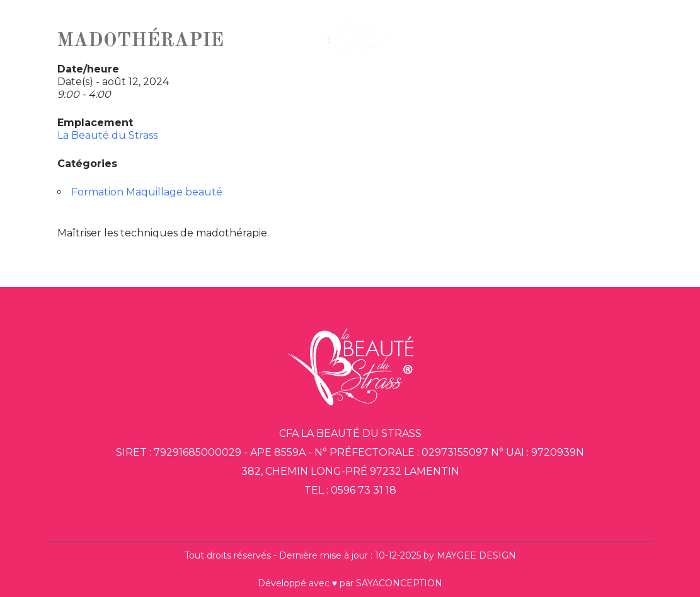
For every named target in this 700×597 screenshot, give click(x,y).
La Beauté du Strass (107, 135)
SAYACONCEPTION (399, 583)
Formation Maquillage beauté (147, 192)
